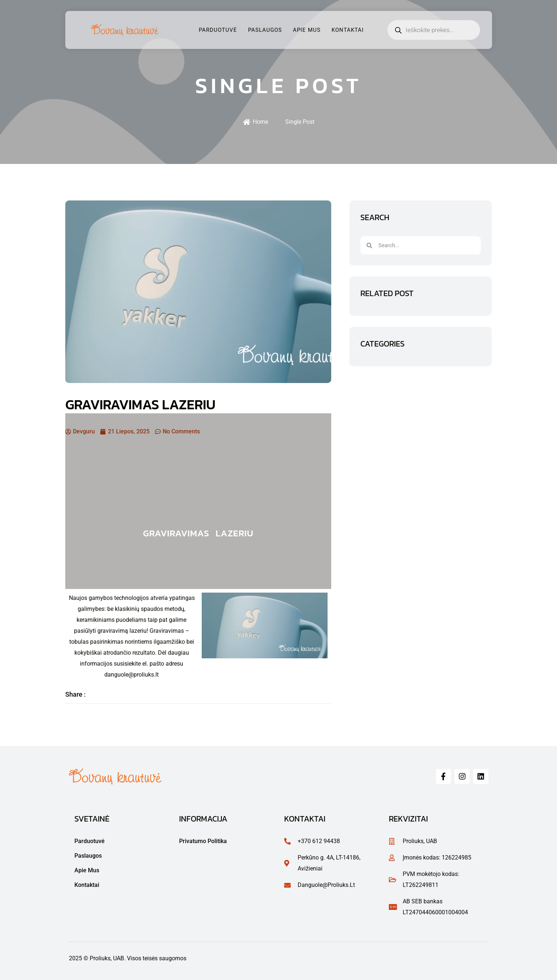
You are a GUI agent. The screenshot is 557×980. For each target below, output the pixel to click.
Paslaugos (265, 30)
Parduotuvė (218, 30)
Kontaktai (348, 30)
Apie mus (307, 30)
